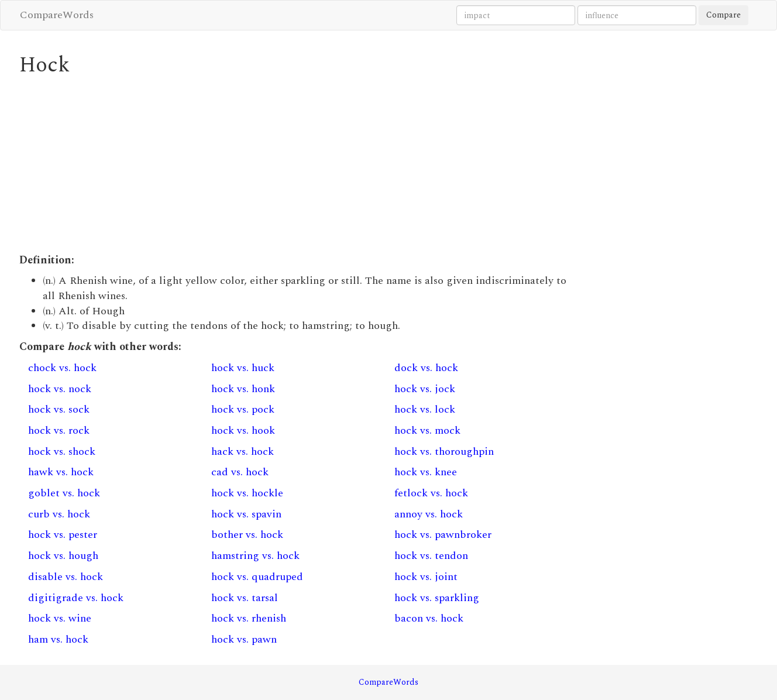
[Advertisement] (294, 165)
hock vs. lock (425, 409)
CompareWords (57, 15)
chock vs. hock (62, 368)
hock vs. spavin (246, 514)
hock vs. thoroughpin (444, 452)
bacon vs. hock (429, 618)
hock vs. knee (426, 472)
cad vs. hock (240, 472)
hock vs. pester (63, 535)
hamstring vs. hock (255, 556)
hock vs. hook (243, 430)
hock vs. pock (243, 409)
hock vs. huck (243, 368)
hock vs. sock (59, 409)
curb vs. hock (59, 514)
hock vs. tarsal (245, 598)
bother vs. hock (247, 535)
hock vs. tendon (431, 556)
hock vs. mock (427, 430)
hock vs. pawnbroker (443, 535)
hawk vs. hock (61, 472)
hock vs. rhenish (249, 618)
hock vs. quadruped (257, 577)
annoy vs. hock (429, 514)
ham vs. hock (58, 639)
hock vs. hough (63, 556)
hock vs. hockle (247, 493)
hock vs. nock (60, 389)
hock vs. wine (60, 618)
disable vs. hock (66, 577)
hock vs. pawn (244, 639)
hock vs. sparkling (437, 598)
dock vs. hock (426, 368)
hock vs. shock (62, 452)
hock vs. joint (426, 577)
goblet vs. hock (64, 493)
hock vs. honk (243, 389)
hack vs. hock (243, 452)
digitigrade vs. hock (76, 598)
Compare (723, 15)
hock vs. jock (425, 389)
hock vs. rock (59, 430)
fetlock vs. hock (431, 493)
